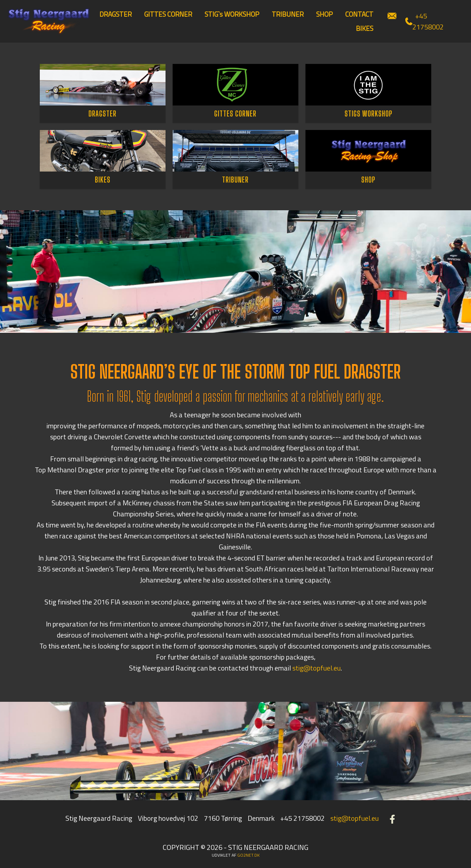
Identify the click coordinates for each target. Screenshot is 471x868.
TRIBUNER (288, 14)
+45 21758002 (424, 21)
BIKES (365, 28)
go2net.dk (248, 855)
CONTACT (359, 14)
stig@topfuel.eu (316, 668)
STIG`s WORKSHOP (232, 14)
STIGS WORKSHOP (369, 113)
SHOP (324, 14)
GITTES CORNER (168, 14)
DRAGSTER (116, 14)
